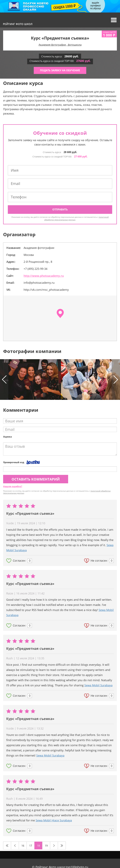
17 (31, 846)
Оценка (7, 437)
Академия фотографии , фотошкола (60, 45)
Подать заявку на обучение (60, 70)
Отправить (60, 209)
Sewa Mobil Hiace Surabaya (54, 820)
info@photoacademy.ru (39, 283)
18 (38, 846)
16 (23, 846)
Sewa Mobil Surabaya (98, 685)
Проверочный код (14, 462)
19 (46, 846)
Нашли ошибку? (13, 486)
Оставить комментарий (36, 479)
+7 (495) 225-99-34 (35, 269)
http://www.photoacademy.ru (44, 276)
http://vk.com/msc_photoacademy (46, 290)
